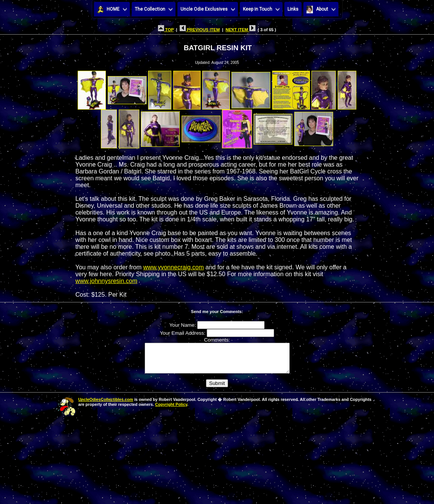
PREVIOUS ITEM (200, 30)
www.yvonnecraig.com (173, 267)
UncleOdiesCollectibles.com (106, 405)
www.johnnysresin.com (106, 281)
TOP (166, 30)
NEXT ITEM (241, 30)
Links (293, 9)
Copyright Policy (171, 410)
